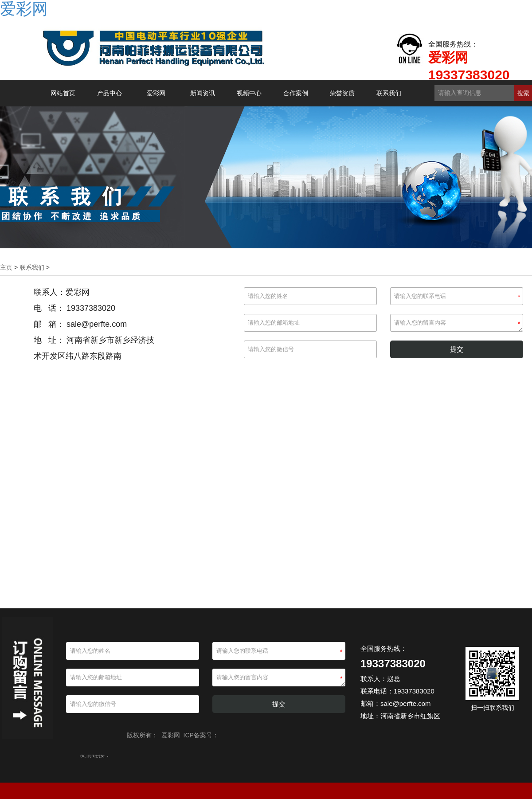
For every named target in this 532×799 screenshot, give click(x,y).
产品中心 (110, 93)
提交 (457, 349)
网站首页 (63, 93)
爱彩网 (156, 93)
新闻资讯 (203, 93)
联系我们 (389, 93)
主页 (6, 267)
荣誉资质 (342, 93)
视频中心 (249, 93)
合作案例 (296, 93)
